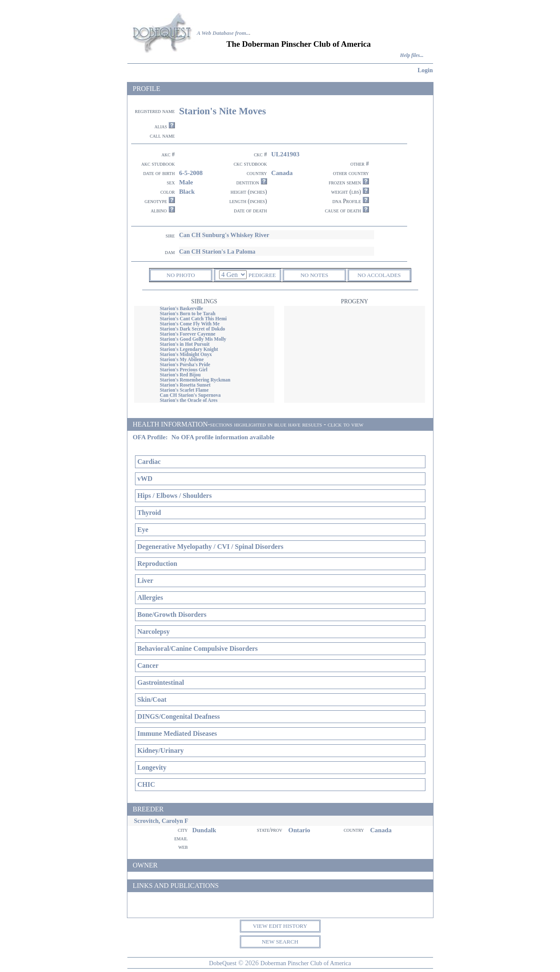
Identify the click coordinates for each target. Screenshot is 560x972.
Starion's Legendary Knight (189, 349)
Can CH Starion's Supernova (190, 395)
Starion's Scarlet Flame (184, 390)
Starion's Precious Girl (183, 370)
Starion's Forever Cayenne (187, 334)
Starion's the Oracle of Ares (189, 400)
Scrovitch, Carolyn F (161, 821)
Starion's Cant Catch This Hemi (193, 319)
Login (425, 70)
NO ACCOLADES (379, 275)
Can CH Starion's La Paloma (217, 251)
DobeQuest (223, 963)
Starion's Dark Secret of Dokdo (192, 329)
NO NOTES (315, 275)
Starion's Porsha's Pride (185, 364)
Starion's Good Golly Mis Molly (193, 339)
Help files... (412, 55)
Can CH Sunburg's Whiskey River (224, 235)
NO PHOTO (181, 275)
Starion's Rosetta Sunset (185, 385)
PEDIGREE (262, 275)
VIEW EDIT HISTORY (280, 926)
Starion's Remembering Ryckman (195, 380)
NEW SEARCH (280, 942)
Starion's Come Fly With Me (190, 324)
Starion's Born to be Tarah (187, 314)
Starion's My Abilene (182, 359)
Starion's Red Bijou (180, 375)
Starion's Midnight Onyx (186, 354)
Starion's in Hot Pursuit (184, 344)
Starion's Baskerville (181, 308)
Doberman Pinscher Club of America (305, 963)
